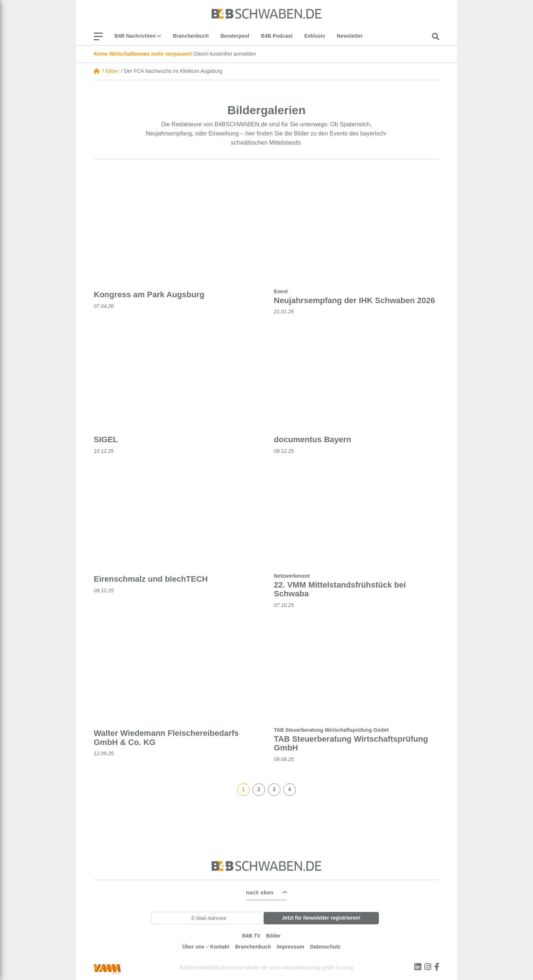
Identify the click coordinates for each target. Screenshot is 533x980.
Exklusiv (315, 36)
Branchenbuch (191, 36)
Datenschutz (325, 944)
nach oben (260, 890)
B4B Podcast (277, 36)
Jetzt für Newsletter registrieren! (321, 916)
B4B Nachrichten (138, 36)
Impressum (290, 944)
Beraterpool (235, 36)
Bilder (112, 71)
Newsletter (350, 36)
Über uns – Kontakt (206, 944)
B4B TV (251, 934)
